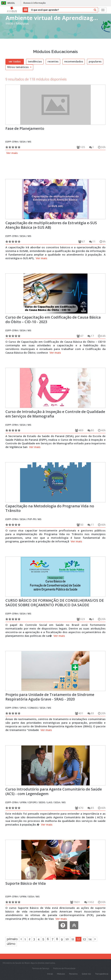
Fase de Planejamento (25, 128)
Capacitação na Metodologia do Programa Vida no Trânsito (50, 508)
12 (78, 939)
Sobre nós (86, 974)
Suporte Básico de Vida (26, 883)
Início (9, 23)
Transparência (102, 974)
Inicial (50, 974)
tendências (35, 61)
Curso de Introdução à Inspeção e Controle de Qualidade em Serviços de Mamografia (55, 414)
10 (67, 939)
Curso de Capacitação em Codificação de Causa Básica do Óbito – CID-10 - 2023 (53, 319)
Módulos (22, 23)
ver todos (15, 61)
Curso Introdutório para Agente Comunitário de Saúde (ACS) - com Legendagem (54, 791)
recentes (53, 61)
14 (90, 939)
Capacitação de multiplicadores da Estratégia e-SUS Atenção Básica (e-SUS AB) (51, 225)
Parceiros (73, 974)
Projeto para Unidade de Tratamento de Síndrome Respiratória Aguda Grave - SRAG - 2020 (50, 697)
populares (95, 61)
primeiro (12, 939)
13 (84, 939)
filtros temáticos (19, 67)
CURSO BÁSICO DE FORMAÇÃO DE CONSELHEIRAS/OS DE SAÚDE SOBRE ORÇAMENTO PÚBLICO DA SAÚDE (55, 603)
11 (73, 939)
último (11, 944)
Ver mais (12, 153)
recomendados (74, 61)
